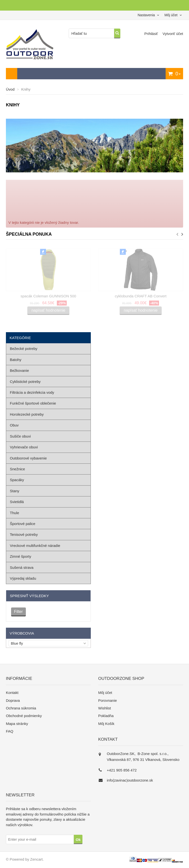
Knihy (26, 89)
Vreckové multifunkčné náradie (35, 546)
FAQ (10, 731)
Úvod (10, 89)
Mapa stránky (17, 724)
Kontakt (12, 693)
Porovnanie (108, 700)
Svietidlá (17, 502)
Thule (15, 513)
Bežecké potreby (24, 349)
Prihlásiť (152, 34)
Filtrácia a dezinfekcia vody (32, 392)
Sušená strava (22, 567)
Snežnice (17, 469)
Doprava (13, 700)
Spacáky (17, 480)
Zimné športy (21, 556)
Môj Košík (106, 724)
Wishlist (105, 708)
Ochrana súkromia (21, 708)
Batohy (16, 360)
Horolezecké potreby (27, 414)
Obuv (14, 425)
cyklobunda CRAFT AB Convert (141, 297)
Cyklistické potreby (25, 382)
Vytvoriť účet (173, 34)
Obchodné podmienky (24, 716)
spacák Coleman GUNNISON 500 (48, 297)
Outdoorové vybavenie (28, 458)
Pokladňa (106, 716)
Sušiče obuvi (20, 436)
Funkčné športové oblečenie (33, 403)
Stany (15, 491)
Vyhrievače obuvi (24, 447)
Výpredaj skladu (23, 578)
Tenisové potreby (24, 534)
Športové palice (23, 524)
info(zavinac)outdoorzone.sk (130, 780)
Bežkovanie (19, 370)
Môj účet (105, 693)
